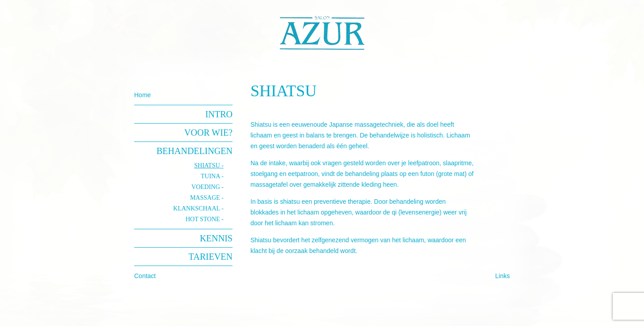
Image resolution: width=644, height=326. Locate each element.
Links (502, 276)
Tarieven (211, 257)
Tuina (211, 176)
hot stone (203, 219)
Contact (145, 276)
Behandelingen (195, 151)
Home (142, 95)
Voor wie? (208, 133)
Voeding (206, 187)
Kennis (216, 238)
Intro (219, 114)
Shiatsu (208, 165)
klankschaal (197, 208)
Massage (206, 198)
